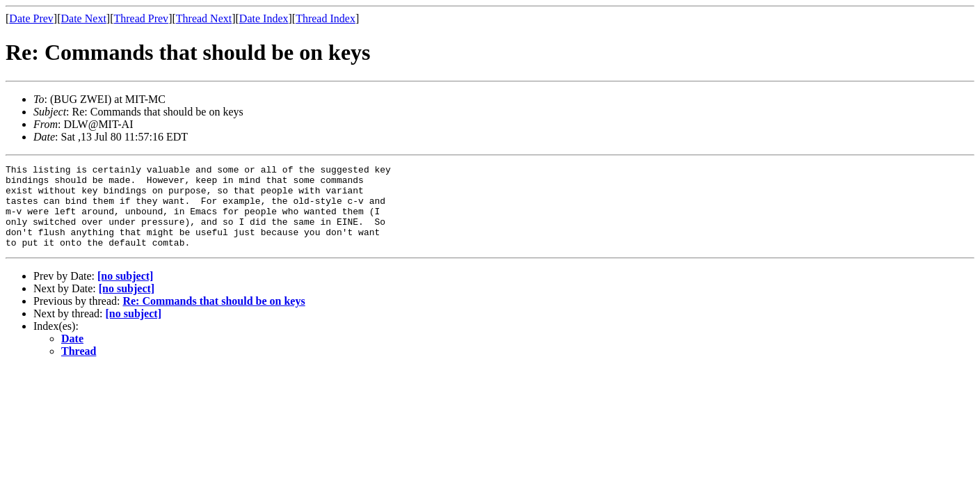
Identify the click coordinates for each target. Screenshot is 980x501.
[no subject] (125, 293)
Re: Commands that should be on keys (214, 318)
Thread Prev (141, 18)
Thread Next (204, 18)
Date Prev (31, 18)
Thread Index (326, 18)
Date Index (264, 18)
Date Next (84, 18)
